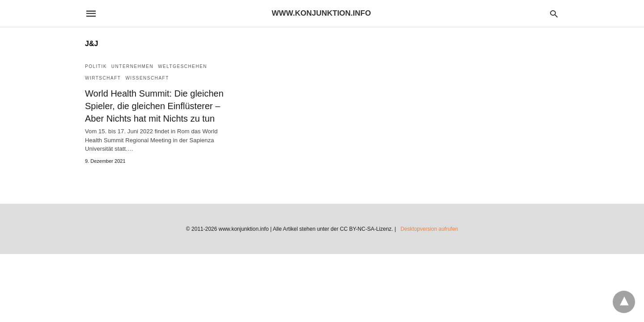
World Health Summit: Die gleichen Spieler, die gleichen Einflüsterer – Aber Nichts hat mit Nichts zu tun (154, 106)
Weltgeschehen (182, 66)
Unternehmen (132, 66)
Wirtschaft (103, 78)
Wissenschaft (147, 78)
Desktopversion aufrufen (429, 229)
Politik (96, 66)
